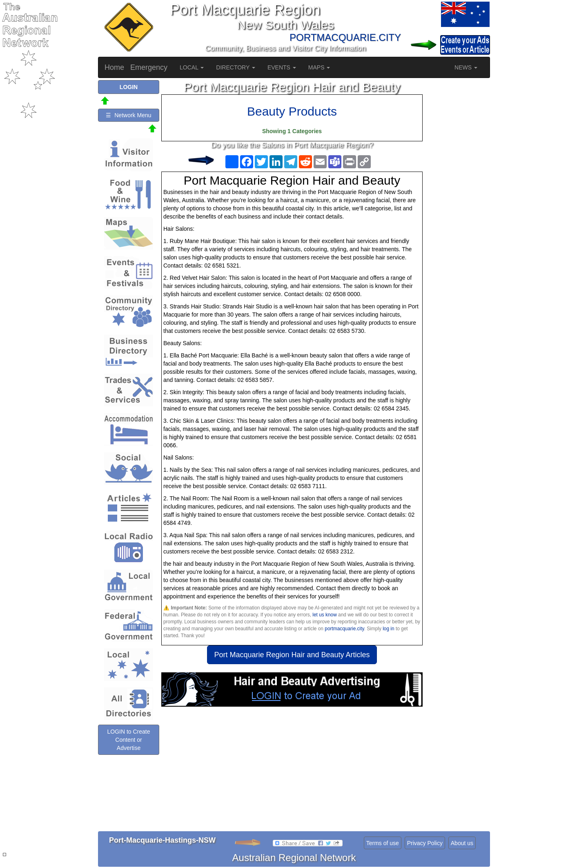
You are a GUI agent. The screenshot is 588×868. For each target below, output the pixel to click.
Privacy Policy (425, 843)
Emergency (149, 67)
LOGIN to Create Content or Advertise (128, 740)
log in (388, 629)
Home (114, 67)
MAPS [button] (319, 67)
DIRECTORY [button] (236, 67)
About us (462, 843)
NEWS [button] (466, 67)
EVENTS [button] (282, 67)
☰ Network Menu (128, 115)
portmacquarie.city (344, 629)
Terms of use (383, 843)
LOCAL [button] (192, 67)
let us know (324, 615)
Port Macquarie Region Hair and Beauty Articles (292, 655)
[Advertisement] (292, 772)
